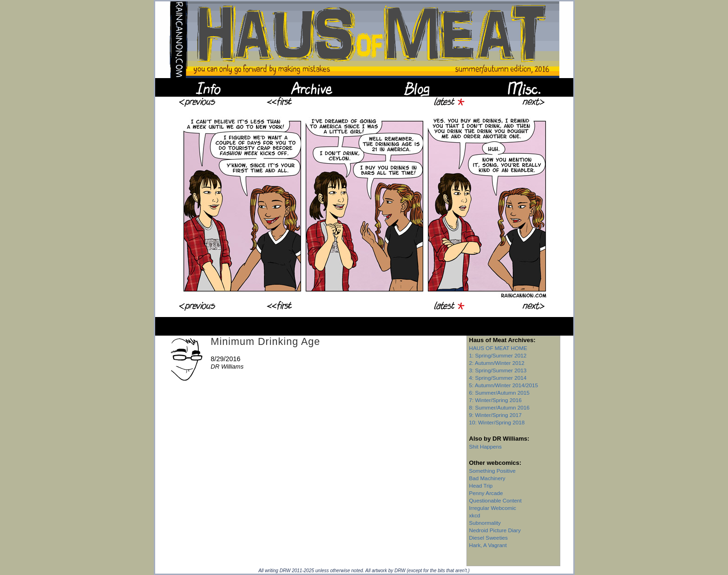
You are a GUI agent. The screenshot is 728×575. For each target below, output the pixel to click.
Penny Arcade (486, 493)
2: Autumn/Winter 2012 (497, 363)
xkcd (475, 515)
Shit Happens (485, 446)
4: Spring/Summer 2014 (498, 378)
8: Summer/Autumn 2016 (499, 407)
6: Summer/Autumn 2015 (499, 393)
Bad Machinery (487, 478)
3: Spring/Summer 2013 (498, 370)
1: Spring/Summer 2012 (498, 355)
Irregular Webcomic (493, 508)
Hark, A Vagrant (488, 545)
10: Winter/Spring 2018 (497, 422)
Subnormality (485, 523)
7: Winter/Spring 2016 (495, 400)
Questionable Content (495, 500)
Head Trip (481, 486)
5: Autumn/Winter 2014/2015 (504, 385)
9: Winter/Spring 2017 (495, 415)
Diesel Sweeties (489, 538)
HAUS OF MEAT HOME (498, 348)
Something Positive (492, 471)
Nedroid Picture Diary (495, 530)
